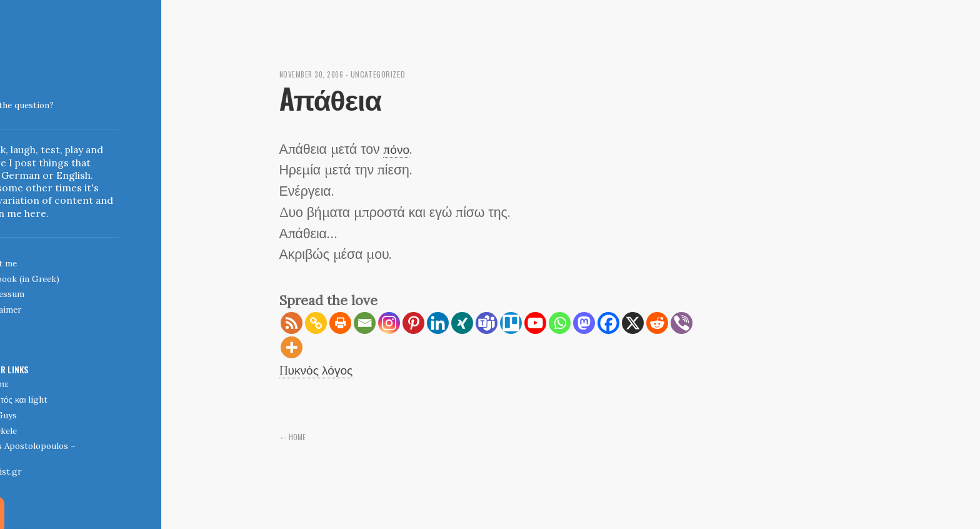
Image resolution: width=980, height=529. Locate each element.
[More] (292, 347)
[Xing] (462, 323)
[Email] (365, 323)
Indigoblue (10, 97)
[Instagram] (389, 323)
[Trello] (511, 323)
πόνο (397, 149)
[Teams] (487, 323)
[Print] (340, 323)
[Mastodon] (584, 323)
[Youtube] (535, 323)
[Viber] (682, 323)
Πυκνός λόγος (321, 370)
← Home (294, 436)
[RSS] (292, 323)
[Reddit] (657, 323)
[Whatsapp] (560, 323)
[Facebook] (608, 323)
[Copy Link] (316, 323)
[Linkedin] (438, 323)
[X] (633, 323)
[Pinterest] (413, 323)
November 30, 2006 (315, 74)
